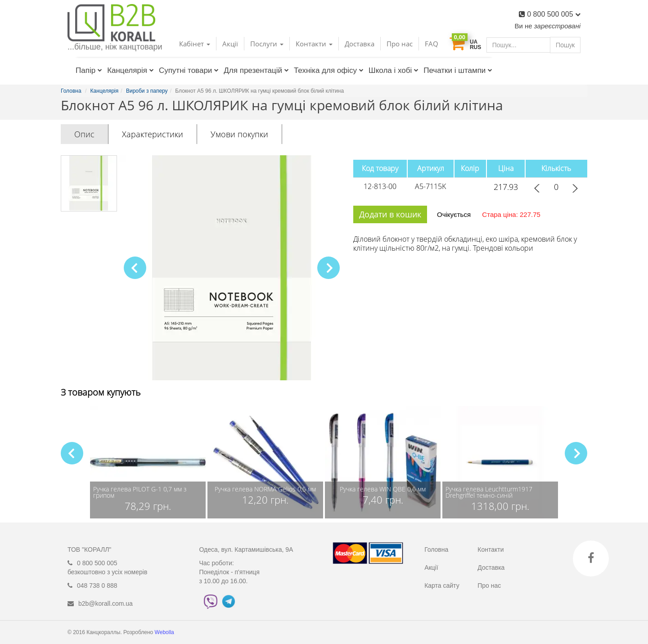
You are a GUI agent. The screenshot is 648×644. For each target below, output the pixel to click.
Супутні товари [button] (189, 70)
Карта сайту (442, 585)
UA (474, 42)
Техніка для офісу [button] (329, 70)
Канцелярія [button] (130, 70)
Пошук (565, 45)
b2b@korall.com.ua (106, 603)
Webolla (165, 632)
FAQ (432, 44)
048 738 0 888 (97, 585)
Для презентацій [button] (256, 70)
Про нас (400, 44)
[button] (328, 268)
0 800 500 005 (554, 14)
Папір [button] (89, 70)
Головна (436, 549)
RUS (475, 47)
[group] (148, 462)
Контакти (490, 549)
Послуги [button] (267, 44)
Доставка (360, 44)
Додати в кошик (390, 214)
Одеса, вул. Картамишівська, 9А (246, 549)
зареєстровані (557, 26)
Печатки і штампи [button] (458, 70)
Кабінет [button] (195, 44)
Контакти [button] (314, 44)
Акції (230, 44)
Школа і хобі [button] (394, 70)
